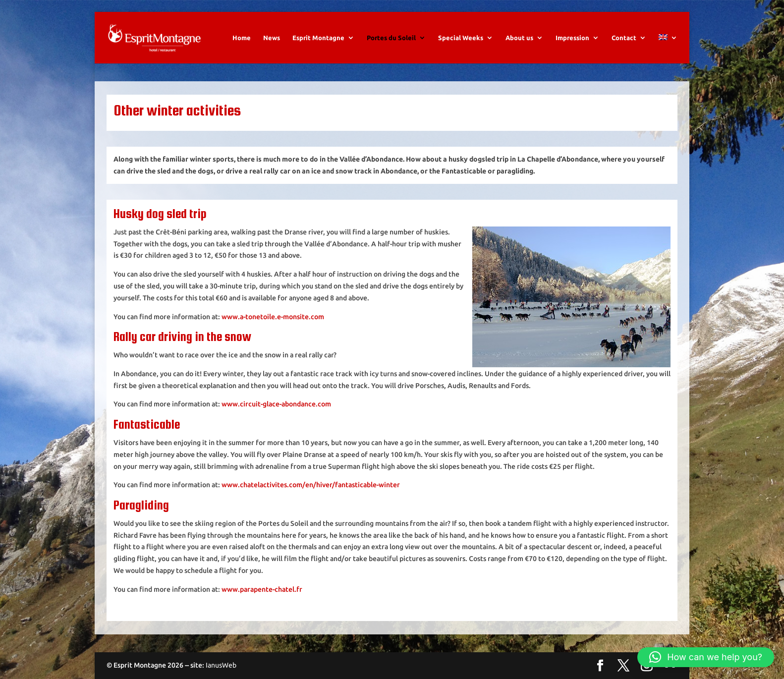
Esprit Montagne (318, 38)
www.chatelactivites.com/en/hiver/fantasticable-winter (311, 485)
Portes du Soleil (391, 38)
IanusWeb (221, 665)
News (272, 38)
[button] (706, 657)
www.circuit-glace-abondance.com (276, 404)
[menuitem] (668, 49)
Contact (624, 38)
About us (519, 38)
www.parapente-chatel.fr (262, 589)
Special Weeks (461, 38)
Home (242, 38)
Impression (572, 38)
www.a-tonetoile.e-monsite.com (273, 317)
